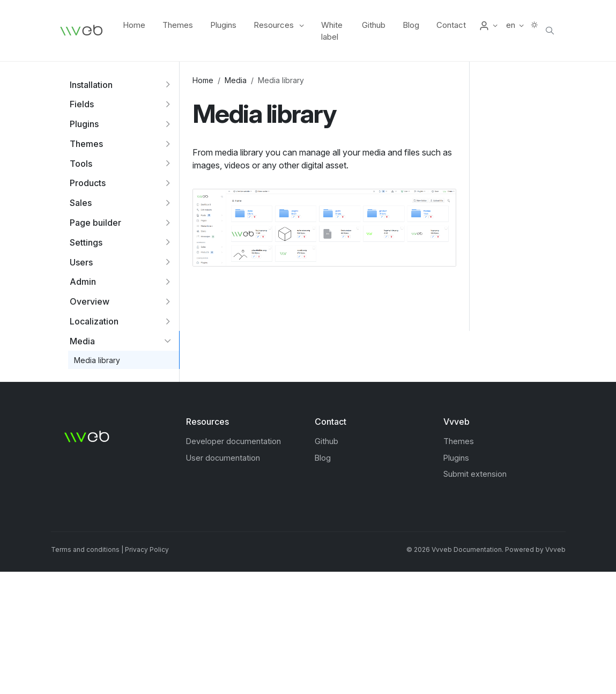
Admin (83, 282)
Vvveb (555, 549)
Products (88, 183)
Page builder (95, 223)
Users (81, 262)
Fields (82, 104)
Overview (90, 301)
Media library (97, 360)
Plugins (84, 124)
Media (82, 341)
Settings (86, 242)
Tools (81, 164)
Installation (91, 85)
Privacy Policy (147, 549)
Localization (94, 321)
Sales (81, 203)
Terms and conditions (85, 549)
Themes (86, 144)
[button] (488, 25)
